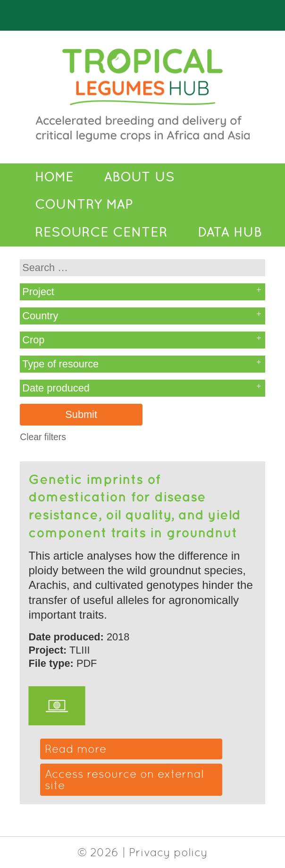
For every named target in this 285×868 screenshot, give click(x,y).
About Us (139, 177)
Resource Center (101, 232)
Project (38, 292)
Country (40, 316)
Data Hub (230, 232)
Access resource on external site (124, 779)
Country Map (84, 204)
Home (54, 177)
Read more (76, 749)
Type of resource (60, 364)
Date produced (56, 388)
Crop (33, 340)
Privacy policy (168, 852)
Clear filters (43, 437)
